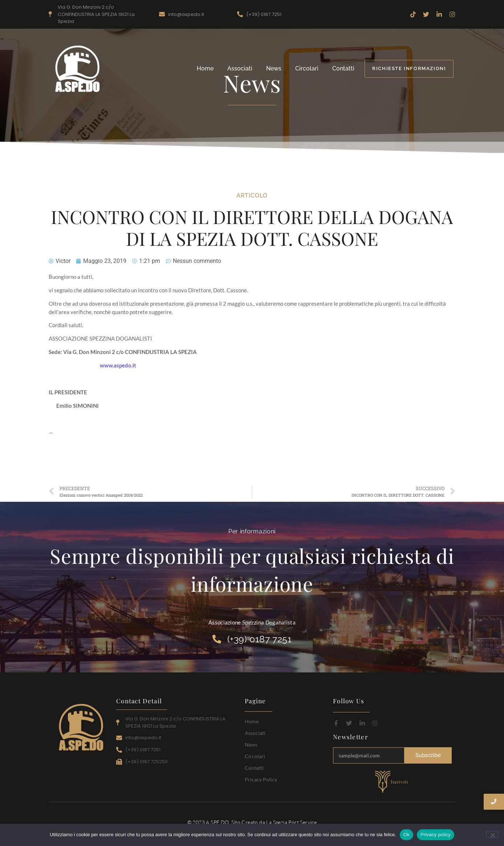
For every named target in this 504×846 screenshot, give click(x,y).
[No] (492, 834)
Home (205, 68)
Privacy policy (436, 835)
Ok (407, 835)
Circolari (307, 68)
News (274, 68)
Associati (240, 68)
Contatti (343, 68)
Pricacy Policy (261, 779)
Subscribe (428, 755)
